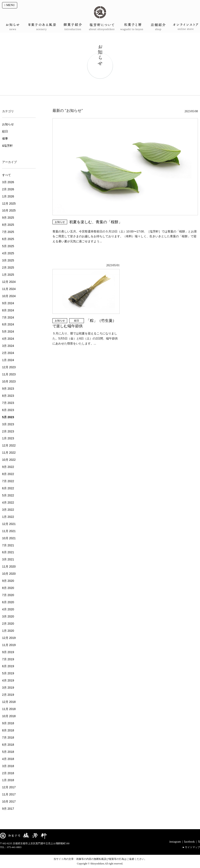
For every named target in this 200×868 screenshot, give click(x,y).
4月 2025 (8, 253)
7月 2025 (8, 232)
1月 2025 (8, 275)
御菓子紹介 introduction (71, 27)
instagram (175, 842)
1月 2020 (8, 631)
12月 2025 (9, 204)
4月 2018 (8, 759)
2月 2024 (8, 353)
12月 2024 (9, 282)
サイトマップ (192, 847)
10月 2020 (9, 574)
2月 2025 (8, 268)
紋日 (77, 321)
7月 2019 (8, 659)
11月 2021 (9, 531)
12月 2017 (9, 787)
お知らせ (60, 222)
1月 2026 (8, 196)
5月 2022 (8, 495)
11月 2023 (9, 374)
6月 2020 (8, 602)
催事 (5, 138)
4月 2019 (8, 680)
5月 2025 (8, 246)
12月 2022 (9, 445)
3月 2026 (8, 182)
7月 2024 (8, 317)
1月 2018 (8, 780)
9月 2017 (8, 809)
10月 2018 (9, 716)
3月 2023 (8, 424)
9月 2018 (8, 723)
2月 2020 (8, 624)
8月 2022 (8, 474)
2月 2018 (8, 773)
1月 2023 (8, 438)
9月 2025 (8, 218)
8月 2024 (8, 310)
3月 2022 (8, 510)
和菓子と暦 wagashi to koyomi (129, 27)
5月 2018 (8, 752)
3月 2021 (8, 559)
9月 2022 (8, 467)
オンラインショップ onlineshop (186, 27)
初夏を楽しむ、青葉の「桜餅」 (96, 222)
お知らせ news (14, 27)
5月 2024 (8, 332)
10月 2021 (9, 538)
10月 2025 (9, 210)
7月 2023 (8, 403)
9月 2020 (8, 581)
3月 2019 (8, 688)
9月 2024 (8, 303)
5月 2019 (8, 673)
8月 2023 (8, 396)
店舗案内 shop (157, 27)
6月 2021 (8, 552)
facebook (189, 842)
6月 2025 (8, 239)
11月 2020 (9, 566)
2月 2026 (8, 189)
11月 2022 (9, 453)
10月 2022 (9, 460)
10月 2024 (9, 296)
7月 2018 (8, 737)
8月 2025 (8, 225)
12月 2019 (9, 638)
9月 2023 (8, 389)
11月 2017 (9, 794)
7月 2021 (8, 545)
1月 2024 (8, 360)
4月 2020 (8, 609)
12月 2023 (9, 367)
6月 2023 (8, 410)
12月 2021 (9, 524)
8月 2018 (8, 730)
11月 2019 (9, 645)
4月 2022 (8, 503)
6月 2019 (8, 666)
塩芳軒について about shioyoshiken (100, 27)
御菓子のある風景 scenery (43, 27)
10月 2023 (9, 381)
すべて (7, 175)
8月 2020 (8, 588)
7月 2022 (8, 481)
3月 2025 (8, 260)
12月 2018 (9, 702)
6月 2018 (8, 745)
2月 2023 (8, 431)
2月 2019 (8, 695)
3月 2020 (8, 616)
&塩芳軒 (7, 146)
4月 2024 (8, 339)
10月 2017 (9, 801)
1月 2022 (8, 517)
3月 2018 (8, 766)
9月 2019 (8, 652)
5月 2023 (8, 417)
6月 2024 (8, 324)
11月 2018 (9, 709)
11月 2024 (9, 289)
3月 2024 (8, 346)
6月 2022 (8, 488)
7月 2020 (8, 595)
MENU (10, 5)
